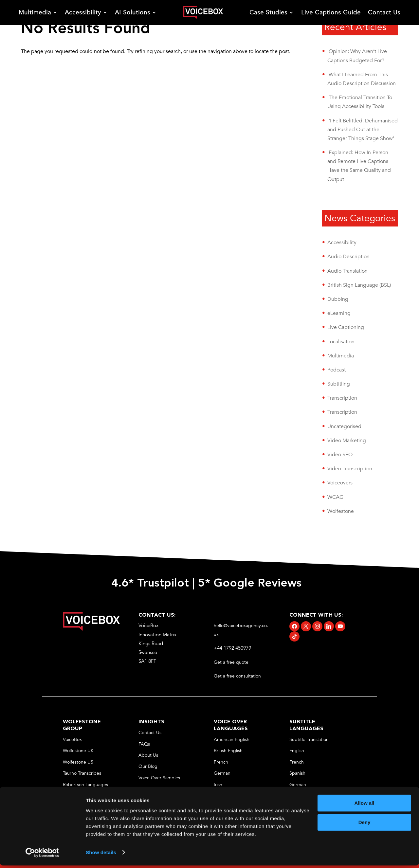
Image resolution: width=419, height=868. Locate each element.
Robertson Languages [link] (85, 785)
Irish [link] (218, 785)
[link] (203, 12)
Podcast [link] (337, 370)
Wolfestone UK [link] (78, 751)
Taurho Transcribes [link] (82, 773)
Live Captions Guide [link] (331, 12)
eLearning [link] (339, 313)
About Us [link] (148, 755)
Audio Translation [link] (347, 271)
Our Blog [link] (148, 766)
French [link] (221, 762)
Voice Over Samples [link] (159, 778)
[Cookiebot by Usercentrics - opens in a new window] (42, 855)
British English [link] (228, 751)
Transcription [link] (342, 398)
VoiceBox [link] (72, 740)
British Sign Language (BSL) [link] (359, 285)
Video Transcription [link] (350, 469)
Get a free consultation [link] (238, 676)
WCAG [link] (335, 497)
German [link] (222, 773)
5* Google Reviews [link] (251, 584)
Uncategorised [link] (344, 426)
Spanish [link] (297, 773)
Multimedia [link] (35, 12)
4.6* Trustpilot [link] (150, 584)
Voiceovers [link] (340, 483)
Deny (364, 825)
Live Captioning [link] (346, 327)
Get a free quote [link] (232, 662)
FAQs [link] (144, 744)
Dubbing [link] (338, 299)
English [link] (297, 751)
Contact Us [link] (384, 12)
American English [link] (232, 740)
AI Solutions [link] (133, 12)
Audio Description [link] (348, 257)
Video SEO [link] (340, 455)
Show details (101, 855)
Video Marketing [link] (347, 441)
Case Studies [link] (268, 12)
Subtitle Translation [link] (309, 740)
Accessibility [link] (83, 12)
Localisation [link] (341, 342)
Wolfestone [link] (341, 511)
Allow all (364, 806)
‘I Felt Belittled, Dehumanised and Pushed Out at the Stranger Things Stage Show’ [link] (363, 130)
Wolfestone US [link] (78, 762)
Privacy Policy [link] (152, 789)
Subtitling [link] (339, 384)
